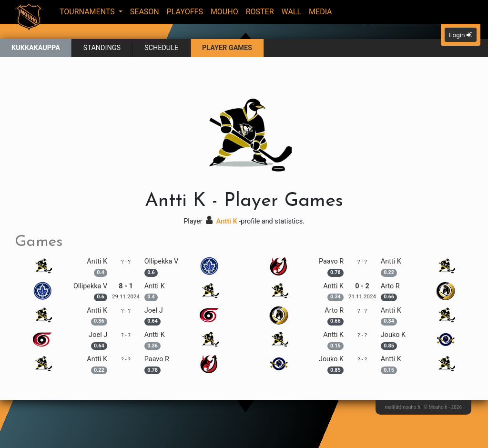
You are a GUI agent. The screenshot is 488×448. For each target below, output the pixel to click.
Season (145, 12)
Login (461, 35)
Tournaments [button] (88, 12)
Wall (292, 12)
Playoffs (185, 12)
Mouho (224, 12)
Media (320, 12)
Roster (260, 12)
